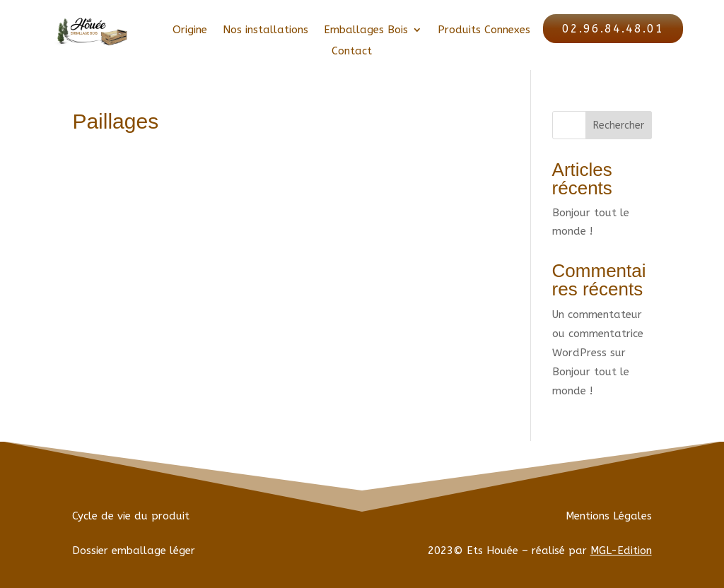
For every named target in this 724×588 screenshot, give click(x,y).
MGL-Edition (621, 551)
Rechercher (619, 125)
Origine (190, 30)
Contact (352, 52)
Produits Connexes (484, 30)
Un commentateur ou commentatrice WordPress (598, 334)
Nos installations (265, 30)
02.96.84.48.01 (613, 29)
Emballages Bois (366, 30)
